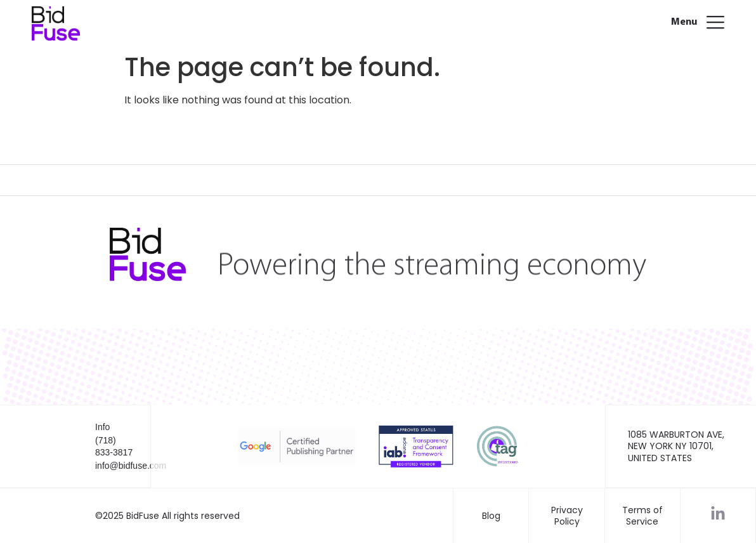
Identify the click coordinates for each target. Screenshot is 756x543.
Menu (684, 22)
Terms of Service (642, 516)
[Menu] (715, 20)
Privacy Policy (567, 516)
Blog (491, 516)
